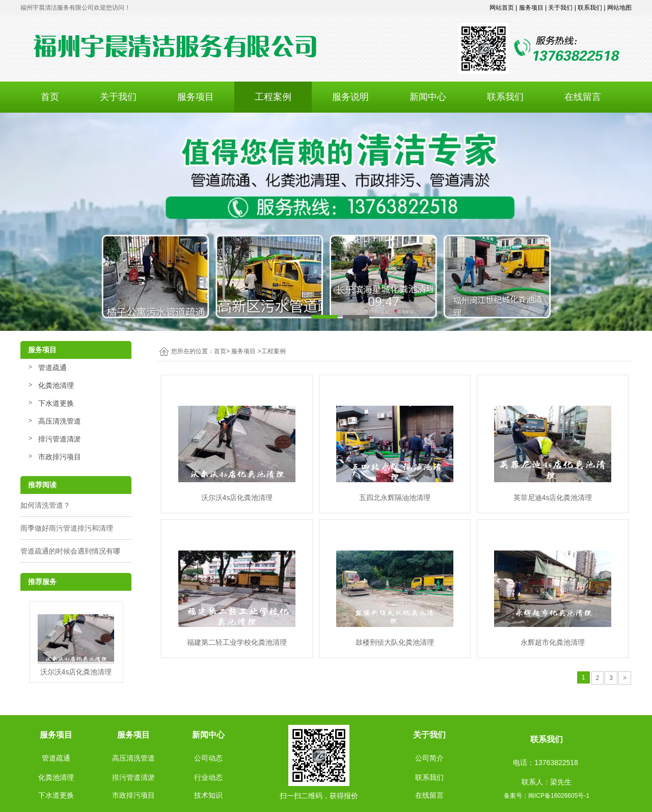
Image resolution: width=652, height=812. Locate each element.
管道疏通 (52, 368)
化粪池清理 (56, 385)
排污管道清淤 (60, 439)
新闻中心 (428, 97)
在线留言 (583, 97)
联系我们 (505, 97)
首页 (50, 97)
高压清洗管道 (60, 421)
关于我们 (118, 97)
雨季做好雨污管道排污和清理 (67, 528)
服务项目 (196, 97)
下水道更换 (56, 403)
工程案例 (273, 97)
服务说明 (350, 97)
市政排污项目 (60, 457)
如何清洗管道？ (45, 505)
